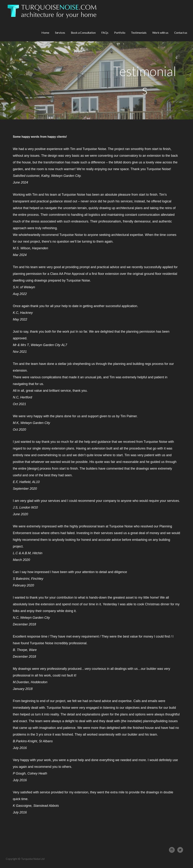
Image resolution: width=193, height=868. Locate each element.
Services (60, 33)
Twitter (180, 850)
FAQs (105, 33)
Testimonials (139, 33)
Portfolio (120, 33)
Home (45, 33)
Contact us (181, 33)
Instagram (172, 850)
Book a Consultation (83, 33)
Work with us (160, 33)
